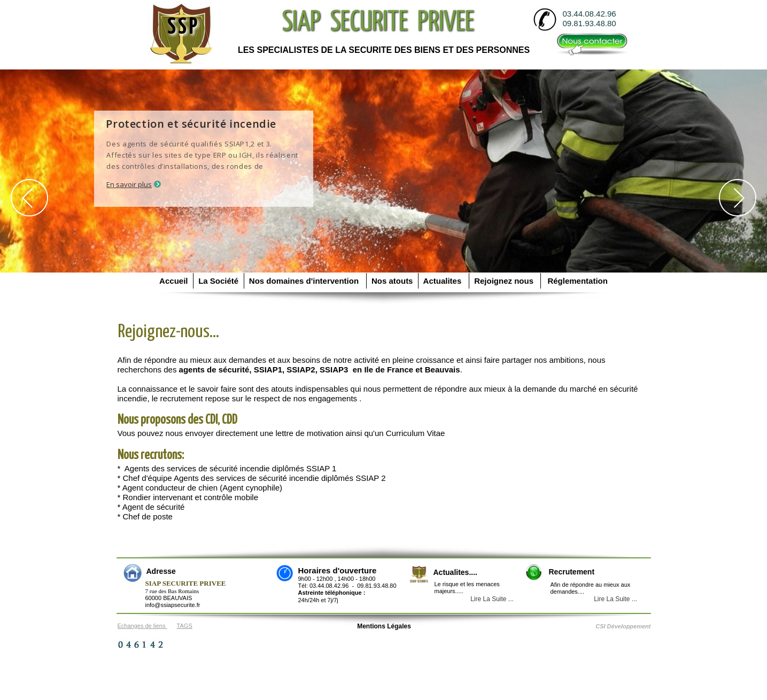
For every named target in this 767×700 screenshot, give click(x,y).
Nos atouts (392, 281)
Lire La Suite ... (615, 599)
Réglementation (575, 281)
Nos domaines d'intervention (305, 281)
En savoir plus (130, 184)
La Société (219, 281)
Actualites (444, 281)
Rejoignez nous (505, 281)
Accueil (175, 281)
